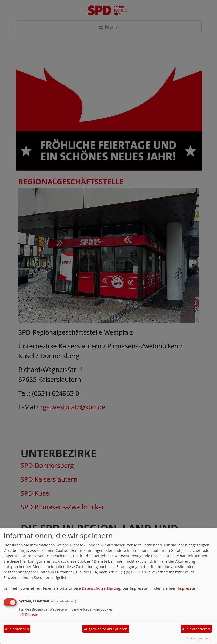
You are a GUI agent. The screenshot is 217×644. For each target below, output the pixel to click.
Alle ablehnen (17, 629)
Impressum (188, 588)
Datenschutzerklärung (101, 588)
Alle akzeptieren (196, 629)
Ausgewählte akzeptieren (106, 629)
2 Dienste (29, 615)
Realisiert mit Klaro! (198, 638)
